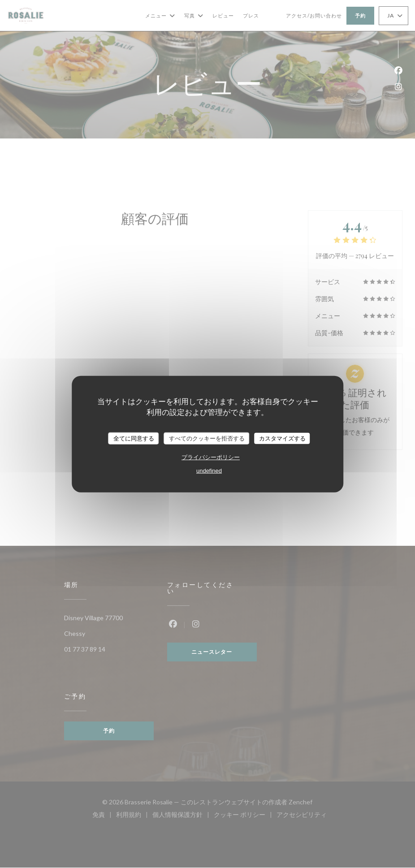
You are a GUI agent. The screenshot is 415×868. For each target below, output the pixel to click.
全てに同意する (134, 438)
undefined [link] (209, 471)
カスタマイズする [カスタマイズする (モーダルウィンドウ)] (282, 438)
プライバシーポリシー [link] (211, 457)
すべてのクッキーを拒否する (207, 438)
